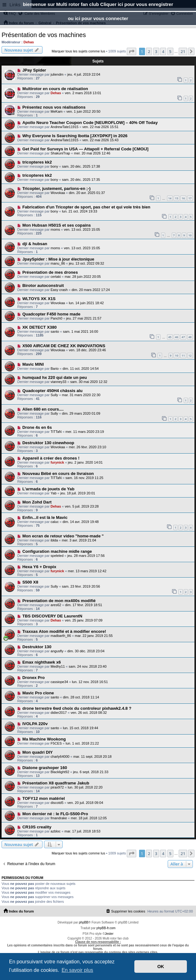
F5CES (56, 743)
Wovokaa (58, 193)
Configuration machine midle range (57, 551)
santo (55, 331)
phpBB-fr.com (106, 928)
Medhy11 (58, 666)
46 (176, 337)
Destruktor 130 (37, 647)
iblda (54, 540)
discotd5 (57, 803)
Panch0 (56, 318)
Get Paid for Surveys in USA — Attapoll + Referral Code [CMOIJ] (85, 149)
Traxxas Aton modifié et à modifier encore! (64, 631)
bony (54, 166)
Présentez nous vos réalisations (54, 107)
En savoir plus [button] (78, 970)
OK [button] (161, 967)
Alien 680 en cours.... (43, 409)
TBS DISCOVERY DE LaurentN (52, 616)
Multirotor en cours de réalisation (55, 89)
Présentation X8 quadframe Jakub (56, 783)
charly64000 (60, 757)
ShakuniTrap (60, 153)
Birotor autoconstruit (43, 285)
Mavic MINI (33, 364)
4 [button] (163, 51)
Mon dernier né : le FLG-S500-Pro (55, 814)
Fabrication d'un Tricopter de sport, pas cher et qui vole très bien (86, 207)
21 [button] (183, 51)
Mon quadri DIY (38, 752)
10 (190, 235)
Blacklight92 (60, 772)
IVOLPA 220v (35, 724)
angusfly (57, 651)
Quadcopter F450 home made (51, 314)
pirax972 (57, 787)
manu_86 (58, 263)
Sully (54, 395)
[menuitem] (125, 911)
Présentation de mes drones (50, 272)
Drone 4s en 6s (37, 427)
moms (55, 229)
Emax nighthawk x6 (42, 662)
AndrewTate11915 (65, 127)
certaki (56, 277)
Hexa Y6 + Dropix (39, 567)
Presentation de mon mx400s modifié (59, 601)
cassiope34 (59, 682)
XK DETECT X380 (39, 327)
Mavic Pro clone (38, 693)
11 (183, 355)
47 (183, 337)
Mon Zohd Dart (37, 502)
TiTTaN (56, 432)
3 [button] (156, 51)
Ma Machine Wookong (44, 739)
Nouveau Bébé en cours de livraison (58, 474)
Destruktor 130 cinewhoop (48, 443)
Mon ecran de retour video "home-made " (63, 536)
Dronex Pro (34, 678)
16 (183, 198)
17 (190, 198)
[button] (132, 51)
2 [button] (149, 51)
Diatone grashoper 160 (45, 768)
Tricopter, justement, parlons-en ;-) (56, 188)
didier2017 (59, 713)
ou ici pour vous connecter (98, 18)
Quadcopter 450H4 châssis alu (52, 391)
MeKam (57, 111)
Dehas (29, 42)
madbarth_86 (61, 636)
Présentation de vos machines (44, 35)
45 (170, 337)
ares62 (56, 605)
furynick (57, 462)
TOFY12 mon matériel (44, 798)
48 (190, 337)
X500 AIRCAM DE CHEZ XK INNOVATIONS (64, 346)
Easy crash (59, 290)
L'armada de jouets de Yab (48, 489)
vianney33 (59, 382)
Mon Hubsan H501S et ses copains (57, 225)
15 (176, 198)
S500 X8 (30, 582)
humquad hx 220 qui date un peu (55, 377)
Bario (55, 369)
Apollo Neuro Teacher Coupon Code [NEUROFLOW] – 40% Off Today (90, 123)
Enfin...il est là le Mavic (45, 517)
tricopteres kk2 (37, 162)
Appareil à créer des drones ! (51, 458)
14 (170, 198)
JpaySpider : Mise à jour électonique (58, 259)
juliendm (57, 74)
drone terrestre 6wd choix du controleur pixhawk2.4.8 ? (77, 708)
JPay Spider (34, 70)
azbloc (56, 831)
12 (190, 355)
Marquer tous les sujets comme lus (78, 51)
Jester (109, 934)
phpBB (84, 922)
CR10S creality (37, 827)
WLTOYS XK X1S (39, 299)
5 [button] (170, 51)
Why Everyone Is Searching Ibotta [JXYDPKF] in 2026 (75, 136)
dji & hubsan (35, 244)
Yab (54, 493)
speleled (57, 556)
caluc (55, 522)
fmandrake (59, 818)
